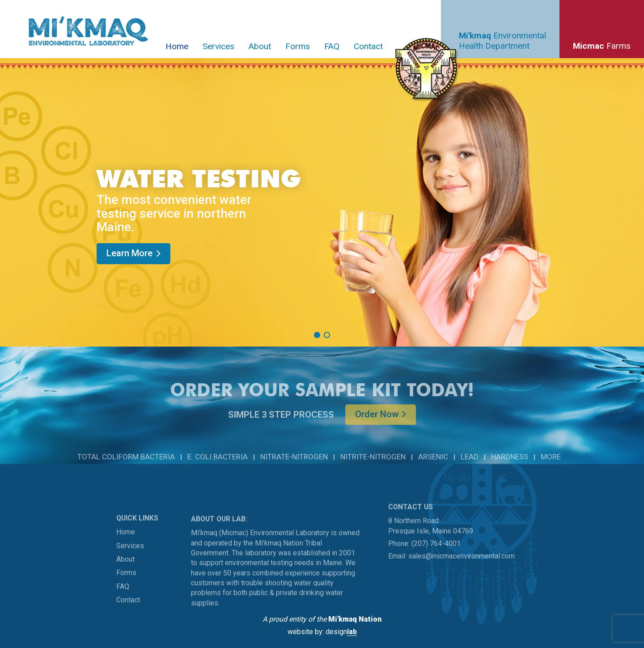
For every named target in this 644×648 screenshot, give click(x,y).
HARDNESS (510, 466)
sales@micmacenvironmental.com (462, 572)
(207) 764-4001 (436, 559)
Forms (298, 46)
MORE (551, 466)
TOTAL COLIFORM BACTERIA (126, 466)
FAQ (332, 46)
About (260, 46)
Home (177, 46)
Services (218, 46)
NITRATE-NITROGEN (294, 466)
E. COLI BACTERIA (218, 466)
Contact (368, 46)
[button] (317, 335)
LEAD (470, 466)
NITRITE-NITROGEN (373, 466)
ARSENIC (433, 466)
